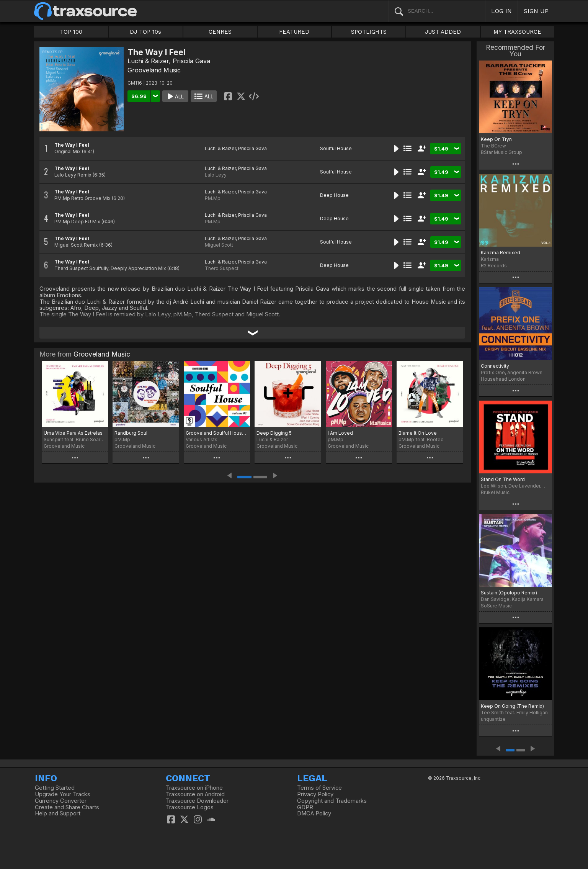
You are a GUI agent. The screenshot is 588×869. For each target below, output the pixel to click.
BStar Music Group (501, 152)
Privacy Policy (315, 794)
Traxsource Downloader (197, 801)
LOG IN (501, 11)
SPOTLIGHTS (369, 32)
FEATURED (294, 32)
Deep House (334, 195)
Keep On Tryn (496, 139)
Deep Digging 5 (274, 433)
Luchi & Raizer (148, 61)
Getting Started (55, 788)
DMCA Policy (314, 813)
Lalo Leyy (216, 175)
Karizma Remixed (501, 253)
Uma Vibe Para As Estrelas (73, 433)
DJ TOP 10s (145, 32)
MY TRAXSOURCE (517, 32)
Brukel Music (495, 492)
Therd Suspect (222, 268)
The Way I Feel (72, 145)
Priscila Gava (191, 61)
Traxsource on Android (195, 794)
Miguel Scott (219, 245)
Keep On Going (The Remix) (512, 706)
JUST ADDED (443, 32)
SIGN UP (536, 11)
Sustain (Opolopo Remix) (509, 593)
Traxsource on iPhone (194, 788)
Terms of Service (319, 788)
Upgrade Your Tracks (63, 794)
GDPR (305, 807)
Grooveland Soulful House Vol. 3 (217, 433)
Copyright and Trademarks (332, 801)
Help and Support (58, 813)
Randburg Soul (131, 433)
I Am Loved (340, 433)
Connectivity (495, 366)
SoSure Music (496, 606)
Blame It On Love (418, 433)
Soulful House (336, 148)
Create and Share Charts (67, 807)
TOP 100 (71, 32)
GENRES (220, 32)
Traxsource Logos (190, 807)
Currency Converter (61, 801)
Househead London (503, 379)
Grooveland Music (154, 70)
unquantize (493, 719)
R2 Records (494, 266)
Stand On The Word (503, 479)
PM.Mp (213, 198)
